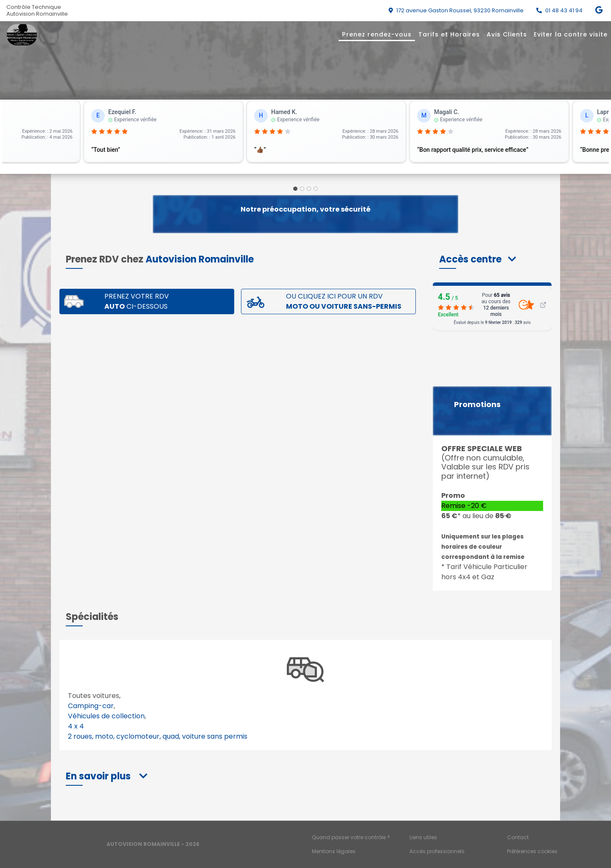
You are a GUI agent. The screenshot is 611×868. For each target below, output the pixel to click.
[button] (478, 259)
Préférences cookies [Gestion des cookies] (532, 851)
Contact (518, 837)
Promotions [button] (477, 405)
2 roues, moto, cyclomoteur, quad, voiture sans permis (158, 736)
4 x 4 (76, 726)
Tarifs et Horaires (449, 34)
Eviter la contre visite (571, 34)
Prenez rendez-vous (377, 34)
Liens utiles (423, 837)
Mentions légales (334, 851)
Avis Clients (507, 34)
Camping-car (91, 706)
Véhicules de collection (106, 716)
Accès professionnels (437, 851)
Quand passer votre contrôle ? (351, 837)
